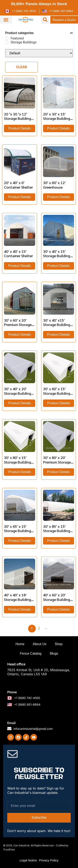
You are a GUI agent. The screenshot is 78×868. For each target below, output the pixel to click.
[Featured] (7, 38)
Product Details (20, 128)
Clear (22, 67)
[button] (6, 20)
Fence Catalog (31, 653)
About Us (40, 644)
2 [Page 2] (39, 628)
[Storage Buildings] (7, 42)
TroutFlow (9, 850)
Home (20, 644)
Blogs (54, 653)
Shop (59, 644)
